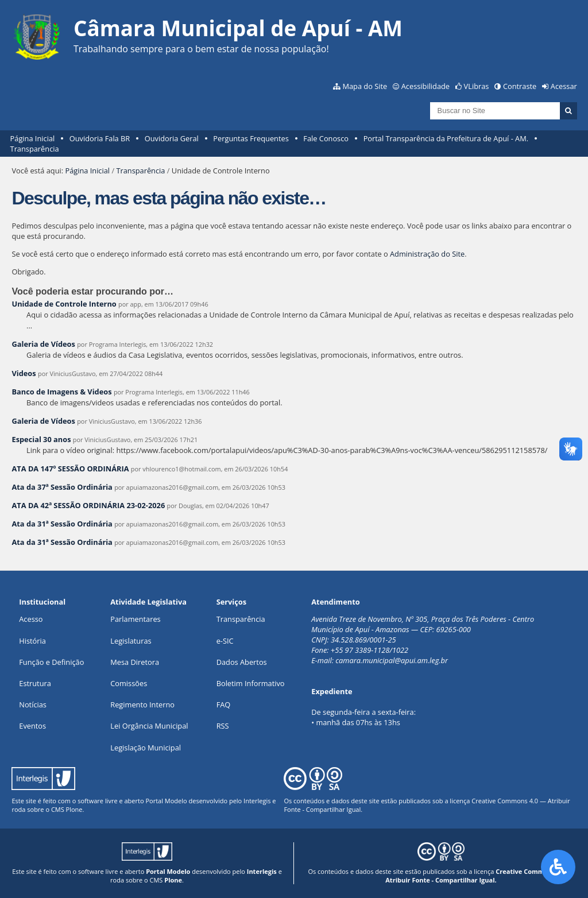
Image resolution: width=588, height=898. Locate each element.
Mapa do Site (365, 86)
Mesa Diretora (135, 662)
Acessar (564, 86)
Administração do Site (427, 254)
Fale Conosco (326, 138)
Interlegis (257, 801)
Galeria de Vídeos (43, 344)
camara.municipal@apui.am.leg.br (392, 660)
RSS (223, 726)
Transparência (35, 149)
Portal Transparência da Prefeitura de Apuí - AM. (446, 138)
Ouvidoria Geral (172, 138)
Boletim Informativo (251, 683)
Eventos (32, 726)
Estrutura (35, 683)
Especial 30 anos (41, 439)
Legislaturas (131, 641)
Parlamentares (135, 619)
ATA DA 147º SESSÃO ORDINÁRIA (70, 469)
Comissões (129, 683)
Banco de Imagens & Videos (61, 392)
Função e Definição (51, 662)
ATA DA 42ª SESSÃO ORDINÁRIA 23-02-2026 (88, 505)
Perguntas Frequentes (251, 138)
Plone (74, 809)
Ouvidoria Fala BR (100, 138)
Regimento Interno (142, 705)
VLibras (477, 86)
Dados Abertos (242, 662)
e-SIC (225, 641)
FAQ (224, 705)
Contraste (520, 86)
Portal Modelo (166, 801)
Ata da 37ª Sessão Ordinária (62, 487)
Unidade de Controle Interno (64, 304)
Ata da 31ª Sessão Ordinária (62, 524)
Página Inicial (33, 138)
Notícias (33, 705)
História (32, 641)
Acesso (31, 619)
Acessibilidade (425, 86)
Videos (24, 373)
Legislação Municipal (146, 748)
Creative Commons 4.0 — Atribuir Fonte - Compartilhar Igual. (479, 876)
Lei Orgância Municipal (149, 726)
